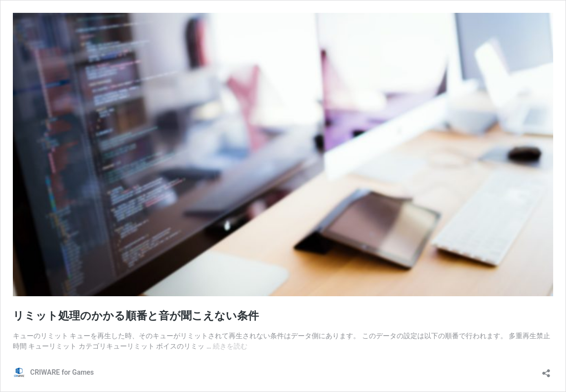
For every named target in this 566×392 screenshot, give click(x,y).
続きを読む (230, 346)
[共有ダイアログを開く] (546, 370)
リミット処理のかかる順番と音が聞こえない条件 (136, 316)
